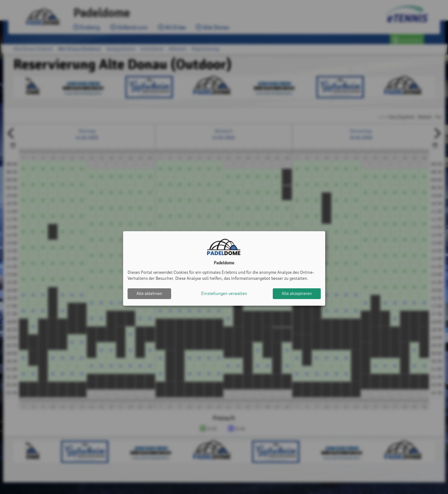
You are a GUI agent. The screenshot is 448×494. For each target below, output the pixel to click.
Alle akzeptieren (297, 294)
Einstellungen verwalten (224, 294)
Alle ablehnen (149, 294)
